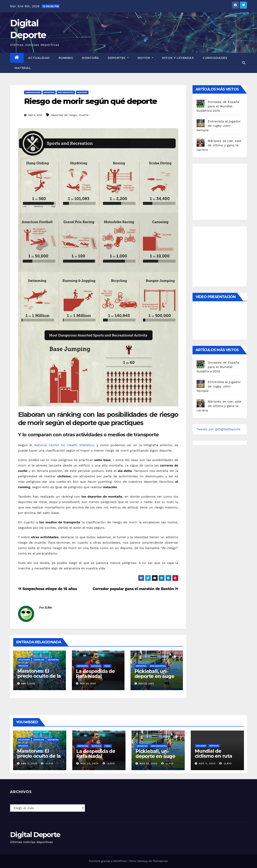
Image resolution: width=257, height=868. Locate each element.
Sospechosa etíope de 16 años (47, 589)
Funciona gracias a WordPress (108, 861)
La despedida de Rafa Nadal (95, 674)
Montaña (90, 58)
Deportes (118, 58)
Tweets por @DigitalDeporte (219, 429)
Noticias (23, 666)
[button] (244, 63)
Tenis (107, 666)
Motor (145, 58)
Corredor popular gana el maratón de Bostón (135, 589)
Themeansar (160, 861)
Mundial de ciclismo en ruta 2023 (213, 756)
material (23, 68)
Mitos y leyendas (178, 58)
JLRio (48, 608)
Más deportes (66, 92)
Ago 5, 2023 (207, 763)
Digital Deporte (35, 835)
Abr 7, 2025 (29, 763)
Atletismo (24, 660)
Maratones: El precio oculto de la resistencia (39, 676)
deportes (49, 92)
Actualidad (39, 58)
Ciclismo (201, 746)
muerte (84, 115)
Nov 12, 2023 (148, 763)
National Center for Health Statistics (64, 445)
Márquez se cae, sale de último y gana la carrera (219, 145)
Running (66, 58)
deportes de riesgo (64, 115)
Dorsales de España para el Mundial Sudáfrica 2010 (218, 106)
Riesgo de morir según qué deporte (90, 101)
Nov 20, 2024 (89, 763)
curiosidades (215, 58)
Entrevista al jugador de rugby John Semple (219, 126)
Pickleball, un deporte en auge (154, 674)
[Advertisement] (227, 191)
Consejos (39, 660)
